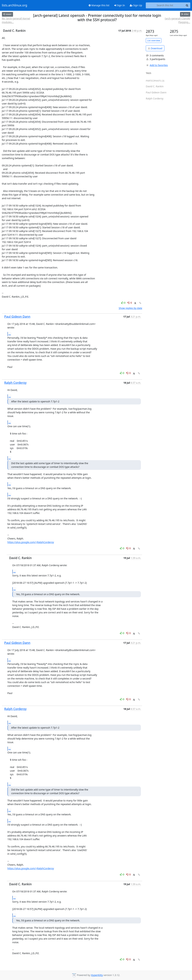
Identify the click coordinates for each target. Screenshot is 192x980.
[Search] (187, 5)
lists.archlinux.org (15, 5)
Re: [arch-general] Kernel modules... (16, 20)
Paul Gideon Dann (17, 316)
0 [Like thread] (124, 303)
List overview (154, 41)
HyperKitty (97, 975)
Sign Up (136, 5)
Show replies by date (130, 308)
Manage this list (99, 5)
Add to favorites (157, 65)
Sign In (120, 5)
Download (155, 48)
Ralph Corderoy (16, 383)
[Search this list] (165, 5)
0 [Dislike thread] (130, 303)
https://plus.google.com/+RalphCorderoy (31, 542)
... (10, 334)
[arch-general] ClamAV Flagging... (177, 20)
